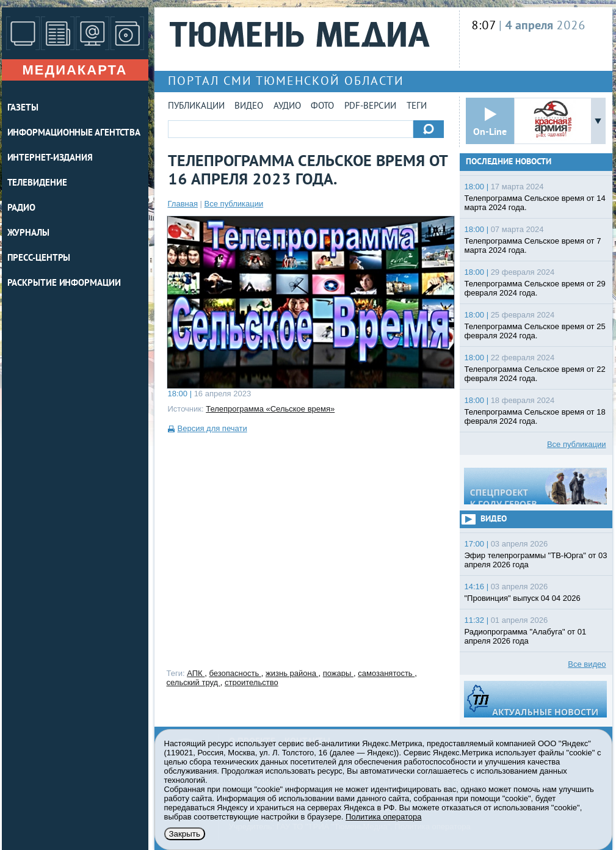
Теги (417, 107)
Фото (322, 107)
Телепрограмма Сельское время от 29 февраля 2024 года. (535, 288)
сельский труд (194, 682)
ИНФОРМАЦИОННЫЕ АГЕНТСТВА (74, 133)
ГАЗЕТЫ (23, 108)
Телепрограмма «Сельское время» (270, 409)
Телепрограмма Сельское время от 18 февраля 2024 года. (535, 416)
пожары (338, 673)
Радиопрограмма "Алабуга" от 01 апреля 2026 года (526, 636)
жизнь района (292, 673)
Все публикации (234, 204)
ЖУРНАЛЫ (28, 234)
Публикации (196, 107)
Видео (249, 107)
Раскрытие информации (64, 284)
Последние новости (509, 162)
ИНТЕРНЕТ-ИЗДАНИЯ (50, 158)
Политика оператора (383, 817)
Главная (183, 204)
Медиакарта (74, 70)
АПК (196, 673)
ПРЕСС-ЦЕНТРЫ (39, 259)
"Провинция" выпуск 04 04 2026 (523, 598)
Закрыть (185, 834)
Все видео (587, 664)
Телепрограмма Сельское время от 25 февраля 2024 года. (535, 331)
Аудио (287, 107)
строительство (252, 682)
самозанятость (386, 673)
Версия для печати (212, 428)
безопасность (235, 673)
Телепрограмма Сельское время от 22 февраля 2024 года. (535, 374)
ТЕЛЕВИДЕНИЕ (37, 183)
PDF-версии (370, 107)
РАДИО (22, 209)
